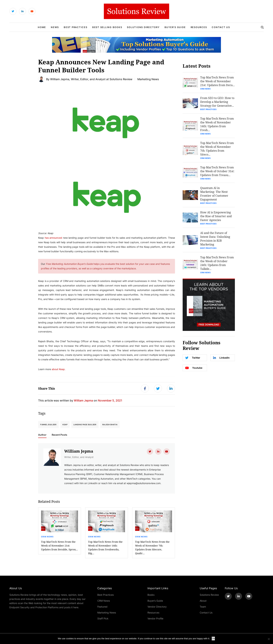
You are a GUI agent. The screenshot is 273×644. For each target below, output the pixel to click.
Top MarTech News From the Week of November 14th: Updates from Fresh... (217, 124)
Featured (102, 607)
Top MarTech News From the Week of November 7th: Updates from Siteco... (217, 149)
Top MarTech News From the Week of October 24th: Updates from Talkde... (217, 263)
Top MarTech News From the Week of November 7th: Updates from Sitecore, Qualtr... (152, 548)
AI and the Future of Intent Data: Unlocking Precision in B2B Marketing (215, 239)
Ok (213, 639)
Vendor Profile (155, 618)
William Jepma (60, 79)
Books (151, 595)
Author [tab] (42, 435)
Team (203, 607)
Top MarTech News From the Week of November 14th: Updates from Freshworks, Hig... (105, 548)
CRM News (47, 537)
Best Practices (76, 27)
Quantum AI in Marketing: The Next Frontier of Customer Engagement (214, 194)
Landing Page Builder (85, 425)
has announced (54, 238)
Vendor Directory (157, 607)
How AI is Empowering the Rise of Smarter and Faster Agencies (216, 216)
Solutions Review (209, 595)
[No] (269, 639)
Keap (65, 425)
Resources (199, 27)
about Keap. (59, 369)
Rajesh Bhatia (110, 425)
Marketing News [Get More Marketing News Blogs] (148, 79)
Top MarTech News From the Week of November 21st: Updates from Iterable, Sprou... (59, 546)
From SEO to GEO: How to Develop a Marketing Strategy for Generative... (217, 102)
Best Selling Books (107, 27)
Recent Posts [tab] (59, 435)
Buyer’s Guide (175, 27)
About (203, 601)
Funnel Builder (48, 425)
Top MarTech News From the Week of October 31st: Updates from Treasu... (217, 171)
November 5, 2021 (110, 400)
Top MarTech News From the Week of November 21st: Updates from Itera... (217, 81)
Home (42, 27)
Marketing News (107, 613)
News (55, 27)
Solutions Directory (143, 27)
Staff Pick (103, 618)
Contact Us (221, 27)
